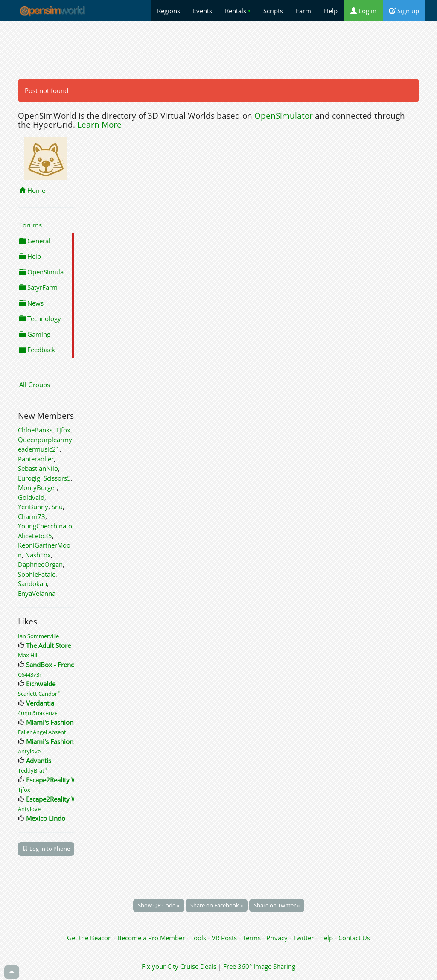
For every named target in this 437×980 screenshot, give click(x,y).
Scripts (273, 11)
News (31, 303)
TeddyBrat (33, 770)
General (35, 241)
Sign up (404, 11)
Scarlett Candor (39, 694)
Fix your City (160, 966)
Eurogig (29, 478)
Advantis (39, 761)
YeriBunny (33, 507)
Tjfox (63, 430)
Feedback (37, 350)
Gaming (35, 334)
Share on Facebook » (217, 905)
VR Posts (225, 938)
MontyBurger (37, 487)
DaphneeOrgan (40, 564)
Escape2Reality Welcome (62, 780)
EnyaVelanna (37, 593)
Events (202, 11)
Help (331, 11)
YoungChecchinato (45, 526)
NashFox (38, 555)
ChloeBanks (35, 430)
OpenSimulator (284, 116)
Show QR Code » (159, 905)
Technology (40, 318)
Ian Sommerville (38, 636)
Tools (199, 938)
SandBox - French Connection (69, 665)
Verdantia (40, 703)
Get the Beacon (89, 938)
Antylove (29, 751)
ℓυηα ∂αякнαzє (38, 713)
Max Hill (28, 655)
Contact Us (354, 938)
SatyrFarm (38, 287)
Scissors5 (57, 478)
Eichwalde (41, 684)
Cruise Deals (198, 966)
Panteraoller (36, 459)
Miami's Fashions (51, 722)
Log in (363, 11)
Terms (252, 938)
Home (32, 190)
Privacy (277, 938)
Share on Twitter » (277, 905)
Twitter (303, 938)
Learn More (99, 125)
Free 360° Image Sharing (259, 966)
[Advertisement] (218, 50)
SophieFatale (37, 574)
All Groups (35, 385)
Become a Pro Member (152, 938)
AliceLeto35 (35, 536)
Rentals (238, 11)
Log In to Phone (46, 849)
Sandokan (32, 583)
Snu (57, 507)
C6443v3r (30, 674)
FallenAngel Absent (42, 732)
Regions (169, 11)
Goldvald (31, 497)
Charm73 (32, 516)
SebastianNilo (38, 468)
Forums (31, 225)
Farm (303, 11)
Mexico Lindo (46, 818)
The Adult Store (48, 645)
